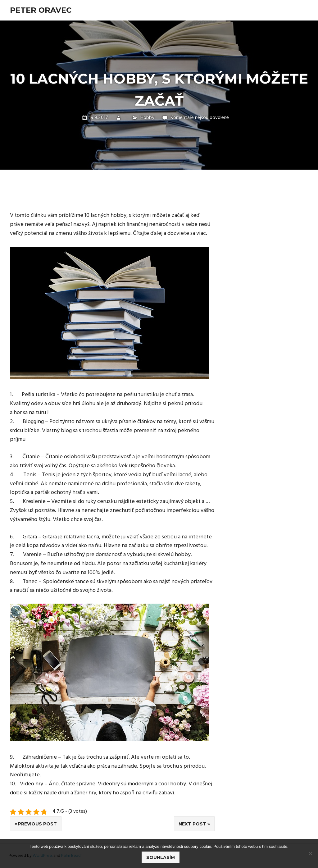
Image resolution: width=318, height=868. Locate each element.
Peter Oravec (41, 10)
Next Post (192, 824)
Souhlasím (161, 857)
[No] (310, 853)
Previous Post (37, 824)
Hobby (147, 118)
